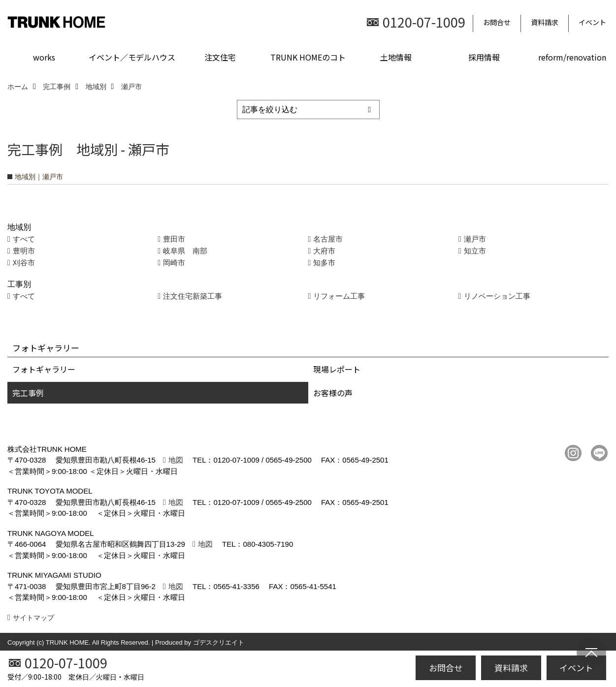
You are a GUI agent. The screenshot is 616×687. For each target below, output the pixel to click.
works (44, 57)
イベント (592, 22)
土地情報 (396, 57)
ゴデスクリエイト (219, 642)
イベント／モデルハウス (132, 57)
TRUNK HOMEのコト (308, 57)
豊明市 (24, 251)
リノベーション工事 (497, 296)
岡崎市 (174, 263)
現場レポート (337, 369)
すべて (24, 239)
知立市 (475, 251)
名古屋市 (328, 239)
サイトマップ (33, 618)
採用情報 (484, 57)
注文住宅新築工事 (193, 296)
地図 (176, 460)
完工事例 (28, 393)
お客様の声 (333, 393)
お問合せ (497, 22)
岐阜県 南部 (185, 251)
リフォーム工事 (339, 296)
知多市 (324, 263)
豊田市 (174, 239)
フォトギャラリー (44, 369)
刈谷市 (24, 263)
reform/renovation (572, 57)
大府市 (324, 251)
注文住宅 (220, 57)
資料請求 (545, 22)
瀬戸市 (475, 239)
